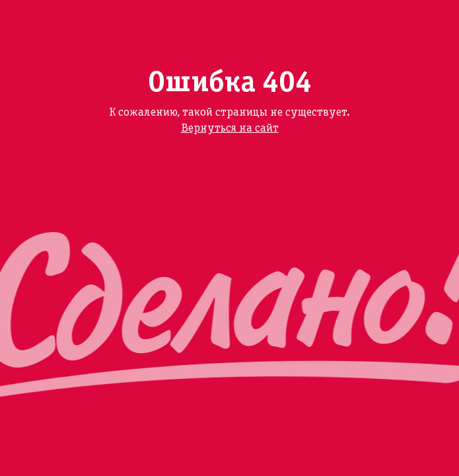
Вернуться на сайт (230, 129)
